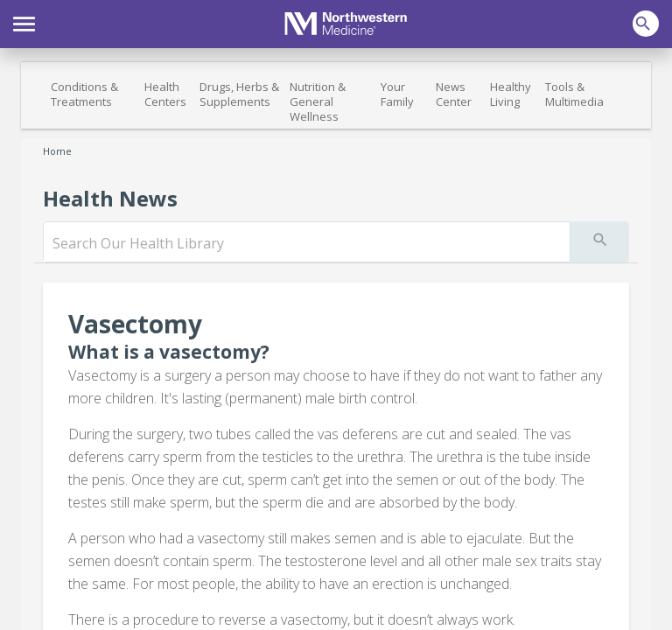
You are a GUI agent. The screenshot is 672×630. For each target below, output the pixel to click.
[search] (307, 243)
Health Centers (165, 94)
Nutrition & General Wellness (318, 101)
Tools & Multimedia (574, 94)
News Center (454, 94)
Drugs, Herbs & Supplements (239, 94)
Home (57, 151)
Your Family (397, 94)
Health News (110, 198)
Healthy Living (511, 94)
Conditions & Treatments (84, 94)
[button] (24, 22)
